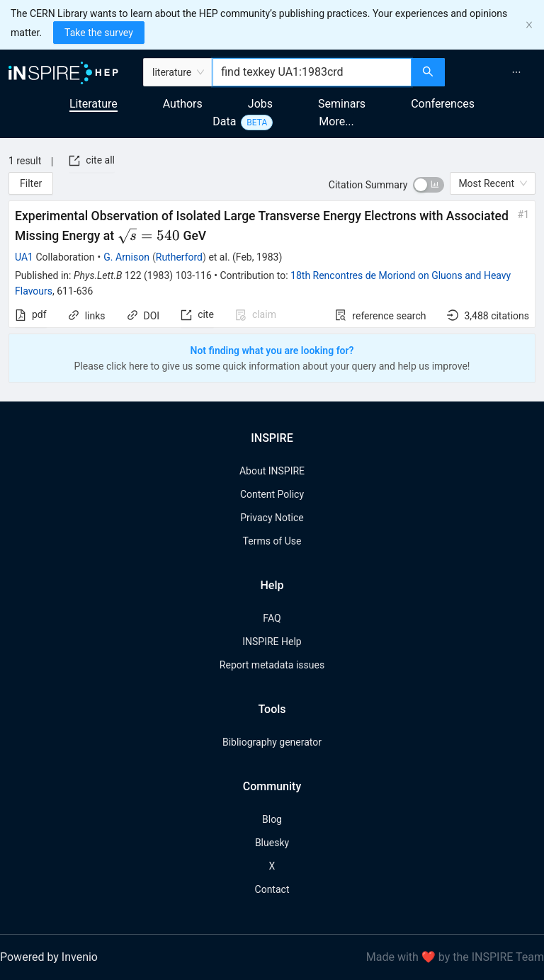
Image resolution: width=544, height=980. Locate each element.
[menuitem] (516, 72)
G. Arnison (126, 257)
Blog (272, 819)
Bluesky (272, 843)
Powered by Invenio (49, 957)
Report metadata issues (272, 665)
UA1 (24, 257)
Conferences (443, 104)
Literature (93, 104)
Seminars (342, 104)
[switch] (429, 185)
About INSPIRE (272, 471)
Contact (272, 889)
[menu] (496, 72)
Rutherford (179, 257)
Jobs (260, 104)
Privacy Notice (272, 518)
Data (224, 121)
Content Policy (272, 494)
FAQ (272, 618)
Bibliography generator (272, 742)
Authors (183, 104)
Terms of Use (272, 541)
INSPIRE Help (272, 642)
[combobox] (312, 72)
